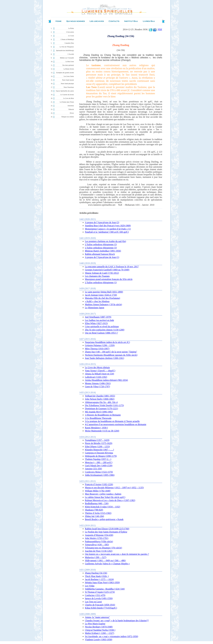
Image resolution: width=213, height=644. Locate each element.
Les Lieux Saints (69, 76)
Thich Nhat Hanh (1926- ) (97, 576)
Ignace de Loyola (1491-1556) (99, 598)
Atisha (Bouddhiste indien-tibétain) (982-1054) (106, 380)
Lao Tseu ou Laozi (93, 602)
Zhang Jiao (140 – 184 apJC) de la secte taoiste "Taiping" (111, 352)
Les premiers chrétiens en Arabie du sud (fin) (106, 241)
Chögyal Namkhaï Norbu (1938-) (100, 630)
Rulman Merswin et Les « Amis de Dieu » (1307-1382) (110, 500)
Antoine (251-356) (94, 469)
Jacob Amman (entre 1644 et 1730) (101, 295)
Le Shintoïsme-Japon (95, 308)
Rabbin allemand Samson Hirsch (100, 254)
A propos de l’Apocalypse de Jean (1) (102, 257)
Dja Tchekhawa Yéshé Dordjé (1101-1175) (104, 405)
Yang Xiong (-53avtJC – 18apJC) (100, 371)
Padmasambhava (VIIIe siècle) (99, 541)
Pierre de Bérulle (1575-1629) (99, 443)
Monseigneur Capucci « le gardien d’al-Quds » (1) (108, 229)
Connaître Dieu (69, 43)
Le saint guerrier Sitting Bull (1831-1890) (104, 292)
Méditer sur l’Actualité (67, 58)
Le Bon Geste (70, 62)
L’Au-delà (71, 54)
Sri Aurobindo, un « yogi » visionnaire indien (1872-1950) (112, 636)
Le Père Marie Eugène (95, 624)
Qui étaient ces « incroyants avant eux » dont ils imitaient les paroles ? (117, 554)
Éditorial (71, 109)
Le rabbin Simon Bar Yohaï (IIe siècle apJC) (105, 497)
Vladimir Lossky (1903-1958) (99, 640)
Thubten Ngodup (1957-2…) (98, 459)
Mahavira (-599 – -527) (96, 557)
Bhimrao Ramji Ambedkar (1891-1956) (103, 251)
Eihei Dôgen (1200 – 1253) (97, 447)
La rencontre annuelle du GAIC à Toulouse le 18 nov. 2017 (112, 267)
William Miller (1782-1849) (98, 491)
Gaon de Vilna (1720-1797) (97, 386)
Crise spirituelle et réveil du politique (102, 326)
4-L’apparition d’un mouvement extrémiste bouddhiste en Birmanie (116, 424)
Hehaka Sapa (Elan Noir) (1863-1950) (102, 582)
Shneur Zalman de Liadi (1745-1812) (102, 273)
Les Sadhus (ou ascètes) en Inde (100, 320)
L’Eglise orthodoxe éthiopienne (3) (101, 248)
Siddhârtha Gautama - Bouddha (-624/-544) (105, 589)
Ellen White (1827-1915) (96, 323)
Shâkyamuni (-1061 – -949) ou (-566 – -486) (105, 560)
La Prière (71, 28)
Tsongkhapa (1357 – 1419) (97, 440)
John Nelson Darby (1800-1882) (100, 399)
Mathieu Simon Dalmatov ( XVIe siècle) (104, 304)
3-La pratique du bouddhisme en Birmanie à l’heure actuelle (112, 421)
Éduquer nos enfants (68, 117)
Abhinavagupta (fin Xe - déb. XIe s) (101, 402)
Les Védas (90, 586)
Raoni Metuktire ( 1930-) (96, 428)
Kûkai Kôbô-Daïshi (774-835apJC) (101, 608)
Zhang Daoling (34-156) (96, 573)
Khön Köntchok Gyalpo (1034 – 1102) (103, 507)
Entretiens (71, 106)
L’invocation (70, 32)
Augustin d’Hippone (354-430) (99, 535)
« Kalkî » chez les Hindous (97, 301)
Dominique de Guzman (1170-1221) (102, 408)
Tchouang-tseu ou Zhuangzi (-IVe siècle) (104, 548)
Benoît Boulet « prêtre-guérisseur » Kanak (104, 519)
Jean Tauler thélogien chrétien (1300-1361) (105, 358)
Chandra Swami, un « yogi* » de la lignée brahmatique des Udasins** (117, 621)
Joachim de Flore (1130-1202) (99, 551)
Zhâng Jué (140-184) (95, 516)
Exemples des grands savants (65, 73)
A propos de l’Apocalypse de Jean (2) (102, 222)
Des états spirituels (68, 65)
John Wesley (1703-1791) (97, 538)
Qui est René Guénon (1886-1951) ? (101, 333)
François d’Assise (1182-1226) (99, 484)
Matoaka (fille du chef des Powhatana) (103, 298)
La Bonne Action (69, 69)
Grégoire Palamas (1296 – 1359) (100, 345)
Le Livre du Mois (69, 98)
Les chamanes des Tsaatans (97, 276)
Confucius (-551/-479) (95, 595)
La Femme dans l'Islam (67, 102)
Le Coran (71, 36)
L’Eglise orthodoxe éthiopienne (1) (101, 282)
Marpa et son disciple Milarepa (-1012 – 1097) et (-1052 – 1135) (114, 488)
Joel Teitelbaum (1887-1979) (98, 317)
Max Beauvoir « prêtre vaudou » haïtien (103, 494)
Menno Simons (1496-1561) (98, 383)
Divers (72, 113)
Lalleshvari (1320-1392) (96, 377)
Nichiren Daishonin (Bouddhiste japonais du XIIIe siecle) (111, 355)
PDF (160, 29)
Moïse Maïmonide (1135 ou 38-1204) (102, 431)
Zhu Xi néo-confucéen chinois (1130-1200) (105, 330)
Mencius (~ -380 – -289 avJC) (99, 462)
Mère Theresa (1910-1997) (97, 349)
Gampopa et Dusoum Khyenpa (99, 453)
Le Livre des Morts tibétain (97, 367)
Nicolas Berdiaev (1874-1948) (99, 627)
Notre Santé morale (68, 80)
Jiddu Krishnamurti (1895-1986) (100, 475)
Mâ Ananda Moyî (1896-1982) (99, 412)
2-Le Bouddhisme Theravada (98, 418)
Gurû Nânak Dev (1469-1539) (99, 466)
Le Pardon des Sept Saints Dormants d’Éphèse (106, 532)
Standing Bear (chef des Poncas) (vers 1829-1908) (108, 226)
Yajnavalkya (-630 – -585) (97, 545)
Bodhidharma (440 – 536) (97, 503)
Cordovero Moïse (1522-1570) (99, 472)
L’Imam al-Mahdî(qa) (67, 39)
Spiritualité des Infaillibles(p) (65, 50)
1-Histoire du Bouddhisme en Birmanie (103, 415)
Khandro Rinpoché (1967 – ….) (99, 450)
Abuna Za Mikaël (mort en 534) (100, 374)
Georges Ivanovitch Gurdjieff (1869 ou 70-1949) (107, 270)
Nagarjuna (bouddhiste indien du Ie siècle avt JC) (107, 342)
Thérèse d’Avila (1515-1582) (98, 513)
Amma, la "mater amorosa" (97, 617)
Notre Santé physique (67, 84)
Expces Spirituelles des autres (65, 91)
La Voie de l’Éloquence (67, 47)
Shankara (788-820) (94, 510)
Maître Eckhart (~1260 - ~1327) (100, 633)
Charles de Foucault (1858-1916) (100, 605)
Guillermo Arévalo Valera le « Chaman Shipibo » (107, 564)
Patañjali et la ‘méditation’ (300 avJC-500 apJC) (107, 232)
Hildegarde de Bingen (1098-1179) (101, 456)
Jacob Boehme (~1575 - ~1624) (99, 579)
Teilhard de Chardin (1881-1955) (100, 396)
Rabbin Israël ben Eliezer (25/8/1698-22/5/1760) (107, 529)
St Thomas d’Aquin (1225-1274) (100, 592)
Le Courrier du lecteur (67, 95)
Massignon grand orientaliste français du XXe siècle (109, 279)
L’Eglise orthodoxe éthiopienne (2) (101, 244)
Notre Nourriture (69, 87)
